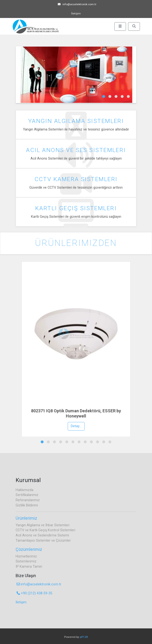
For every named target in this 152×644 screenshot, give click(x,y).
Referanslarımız (28, 500)
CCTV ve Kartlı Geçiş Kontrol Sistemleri (45, 530)
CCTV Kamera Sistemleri (76, 179)
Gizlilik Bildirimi (27, 505)
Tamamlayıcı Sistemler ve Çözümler (43, 541)
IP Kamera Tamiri (29, 567)
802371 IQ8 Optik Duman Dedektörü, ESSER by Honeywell (76, 413)
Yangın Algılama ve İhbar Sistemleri (42, 525)
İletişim (76, 13)
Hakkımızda (25, 490)
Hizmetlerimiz (26, 556)
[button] (104, 96)
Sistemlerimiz (26, 561)
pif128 (84, 637)
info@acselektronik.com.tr (77, 4)
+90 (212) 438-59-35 (34, 593)
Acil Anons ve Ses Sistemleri (76, 150)
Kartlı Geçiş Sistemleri (76, 208)
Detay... (76, 426)
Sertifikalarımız (27, 495)
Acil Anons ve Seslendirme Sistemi (42, 535)
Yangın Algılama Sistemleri (76, 121)
